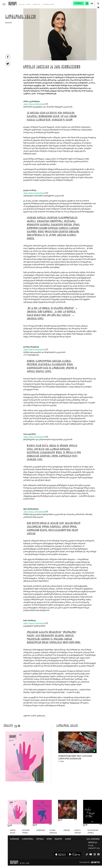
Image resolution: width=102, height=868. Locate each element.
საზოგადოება (28, 839)
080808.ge (93, 842)
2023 (25, 825)
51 (61, 820)
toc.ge (91, 845)
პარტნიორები (40, 830)
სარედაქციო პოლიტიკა (26, 832)
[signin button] (87, 3)
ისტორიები (15, 839)
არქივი (68, 839)
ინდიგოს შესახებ (13, 832)
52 (36, 825)
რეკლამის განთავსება (53, 832)
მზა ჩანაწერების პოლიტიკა (93, 832)
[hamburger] (4, 3)
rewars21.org (94, 848)
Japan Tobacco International (34, 104)
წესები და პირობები (78, 832)
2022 (101, 825)
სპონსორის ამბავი (21, 18)
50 (86, 825)
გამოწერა (79, 3)
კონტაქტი (67, 830)
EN (92, 4)
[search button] (98, 4)
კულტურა (40, 839)
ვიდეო (49, 839)
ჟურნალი (58, 839)
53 (11, 826)
